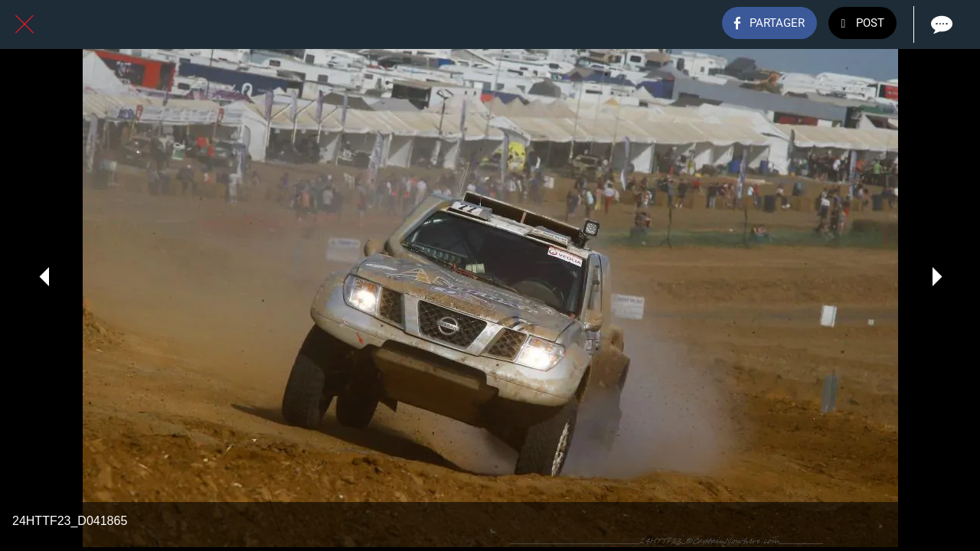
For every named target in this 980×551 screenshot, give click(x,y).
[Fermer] (24, 24)
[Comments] (940, 24)
